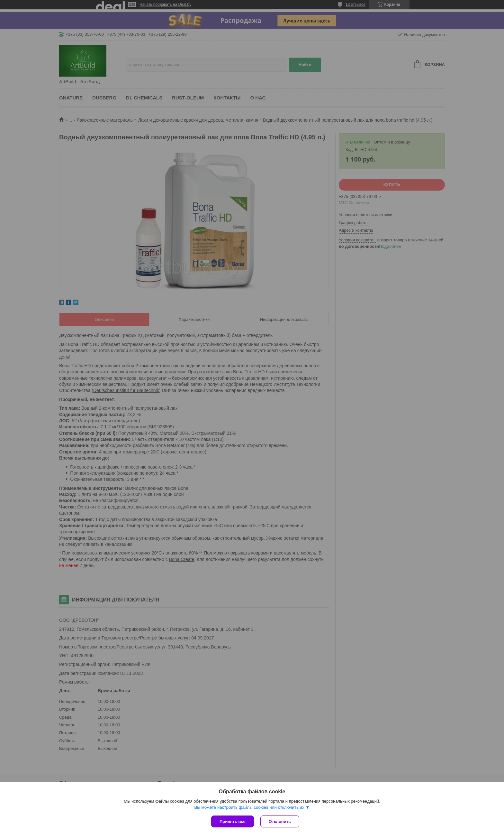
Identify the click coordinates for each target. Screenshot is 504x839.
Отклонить (280, 821)
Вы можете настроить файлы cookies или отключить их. (250, 807)
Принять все (233, 821)
